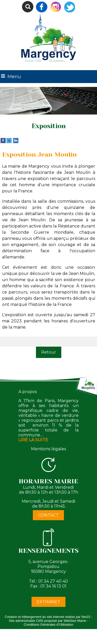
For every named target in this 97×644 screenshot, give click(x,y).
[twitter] (9, 140)
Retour (49, 352)
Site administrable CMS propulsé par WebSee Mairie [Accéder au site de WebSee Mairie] (47, 621)
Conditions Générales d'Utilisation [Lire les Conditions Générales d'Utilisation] (49, 625)
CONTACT (48, 515)
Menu (14, 77)
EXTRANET (48, 602)
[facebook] (3, 140)
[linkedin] (16, 140)
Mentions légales (48, 449)
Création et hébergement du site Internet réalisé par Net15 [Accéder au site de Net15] (47, 617)
